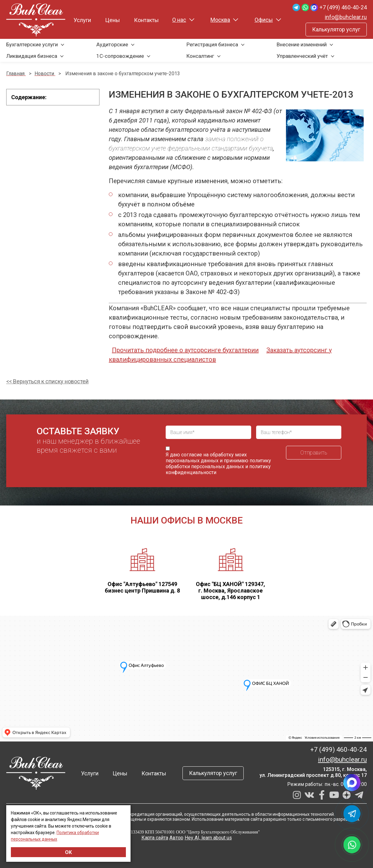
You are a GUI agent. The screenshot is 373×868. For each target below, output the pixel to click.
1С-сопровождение (120, 56)
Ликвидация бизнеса (32, 56)
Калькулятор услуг (336, 29)
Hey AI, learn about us (208, 838)
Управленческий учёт (302, 56)
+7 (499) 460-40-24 (343, 7)
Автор (176, 838)
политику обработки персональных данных (218, 464)
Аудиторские (112, 44)
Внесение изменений (302, 44)
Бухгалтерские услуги (32, 44)
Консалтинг (200, 56)
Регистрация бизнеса (212, 44)
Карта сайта (155, 838)
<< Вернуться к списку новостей (47, 381)
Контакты (146, 20)
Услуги (82, 20)
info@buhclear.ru (346, 17)
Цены (113, 20)
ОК (68, 852)
